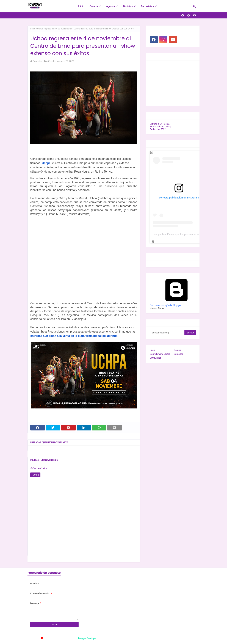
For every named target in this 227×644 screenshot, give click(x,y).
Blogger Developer (87, 638)
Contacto (178, 354)
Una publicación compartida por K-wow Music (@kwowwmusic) (188, 234)
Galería (177, 350)
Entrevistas (155, 358)
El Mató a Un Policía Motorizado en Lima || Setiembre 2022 (160, 127)
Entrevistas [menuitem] (147, 6)
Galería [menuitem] (94, 6)
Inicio (33, 29)
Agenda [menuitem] (111, 6)
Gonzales (37, 61)
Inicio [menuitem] (81, 6)
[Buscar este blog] (167, 333)
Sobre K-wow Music (160, 354)
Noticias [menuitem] (128, 6)
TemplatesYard (55, 638)
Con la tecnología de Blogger (176, 304)
